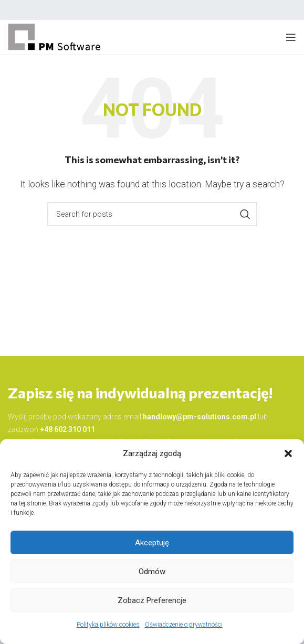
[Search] (152, 214)
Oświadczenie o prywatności (184, 625)
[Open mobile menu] (291, 37)
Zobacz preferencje (152, 600)
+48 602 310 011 (67, 429)
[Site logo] (55, 36)
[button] (288, 453)
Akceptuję (152, 543)
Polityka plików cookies (108, 625)
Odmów (152, 572)
